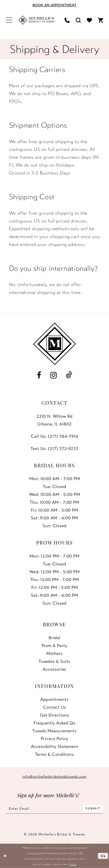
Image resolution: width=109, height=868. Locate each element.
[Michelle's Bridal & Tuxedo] (36, 20)
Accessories (55, 669)
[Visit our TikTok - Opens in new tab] (69, 375)
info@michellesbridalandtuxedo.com (54, 776)
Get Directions (54, 715)
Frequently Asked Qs (54, 723)
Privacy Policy (54, 739)
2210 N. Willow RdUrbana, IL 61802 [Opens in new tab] (55, 420)
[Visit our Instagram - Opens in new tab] (54, 375)
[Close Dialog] (5, 856)
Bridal (54, 638)
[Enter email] (54, 808)
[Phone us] (67, 20)
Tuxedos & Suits (54, 661)
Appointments (54, 699)
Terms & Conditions (54, 754)
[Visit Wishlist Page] (89, 20)
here (73, 864)
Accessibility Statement (55, 746)
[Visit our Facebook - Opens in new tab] (39, 375)
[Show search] (78, 20)
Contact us (54, 707)
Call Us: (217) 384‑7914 (54, 436)
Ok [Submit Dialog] (103, 856)
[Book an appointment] (54, 5)
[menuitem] (9, 20)
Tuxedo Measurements (54, 731)
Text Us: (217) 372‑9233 (54, 448)
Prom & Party (54, 646)
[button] (9, 20)
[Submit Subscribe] (93, 808)
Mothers (54, 653)
